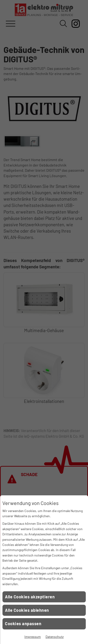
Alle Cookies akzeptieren (30, 597)
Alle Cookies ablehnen (27, 610)
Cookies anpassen (23, 624)
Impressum (33, 637)
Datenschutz (55, 637)
